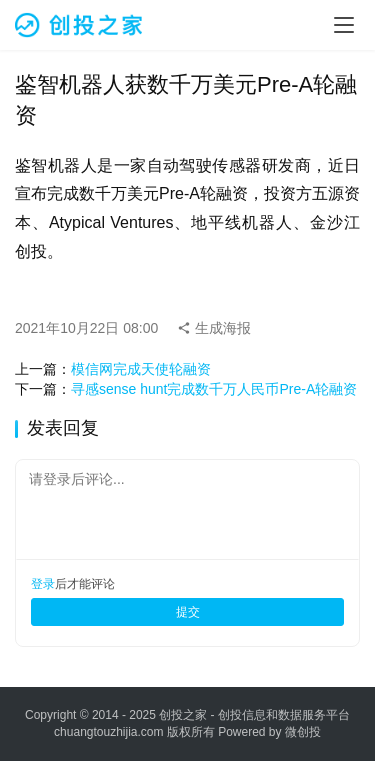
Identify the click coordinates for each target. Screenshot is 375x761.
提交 (188, 612)
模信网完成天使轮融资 (141, 369)
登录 (43, 584)
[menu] (344, 25)
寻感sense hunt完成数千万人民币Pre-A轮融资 (214, 389)
